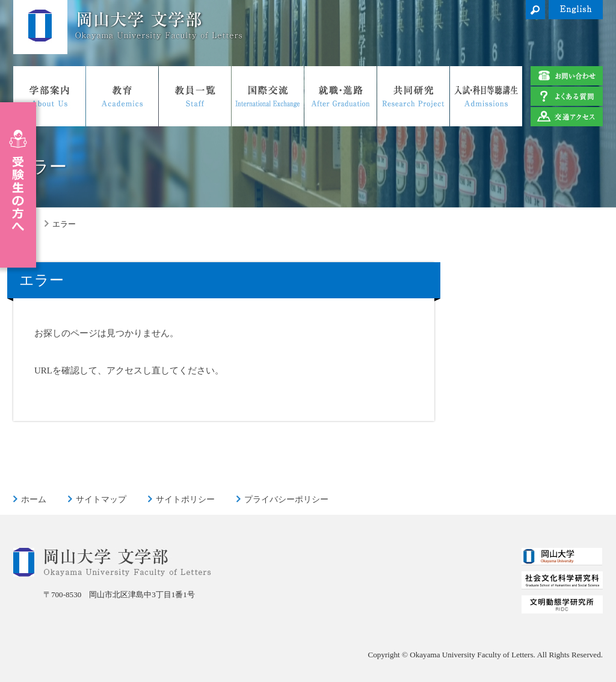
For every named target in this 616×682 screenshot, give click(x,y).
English (576, 10)
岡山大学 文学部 (40, 27)
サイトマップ (101, 499)
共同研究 (413, 96)
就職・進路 (340, 96)
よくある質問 (567, 96)
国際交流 (268, 96)
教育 (122, 96)
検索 (535, 10)
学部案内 (49, 96)
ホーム (34, 499)
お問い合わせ (567, 76)
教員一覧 (195, 96)
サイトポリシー (185, 499)
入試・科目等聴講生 (486, 96)
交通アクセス (567, 117)
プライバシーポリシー (286, 499)
